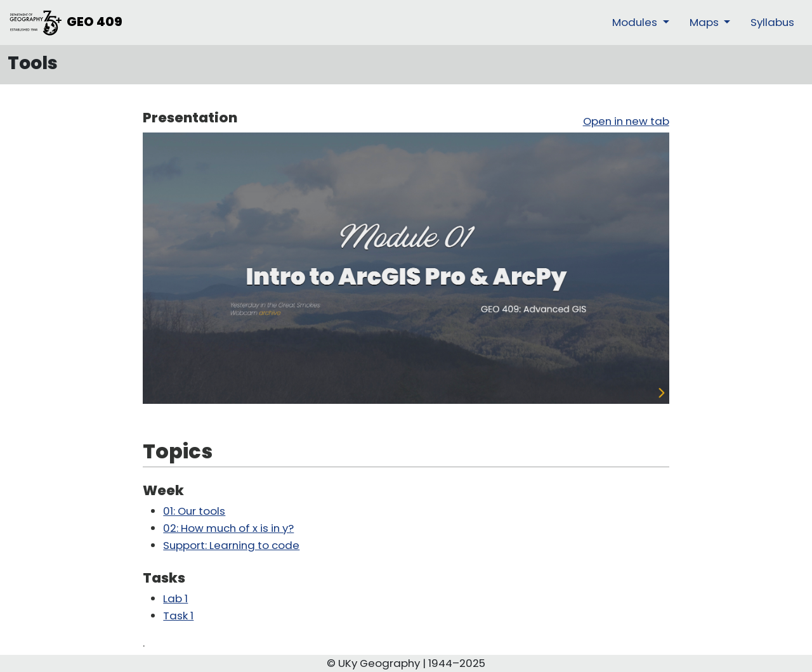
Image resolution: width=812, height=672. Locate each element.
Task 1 (178, 616)
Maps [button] (705, 22)
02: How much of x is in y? (228, 528)
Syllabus (772, 22)
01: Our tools (194, 511)
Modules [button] (636, 22)
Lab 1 (175, 598)
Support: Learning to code (231, 545)
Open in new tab (626, 121)
